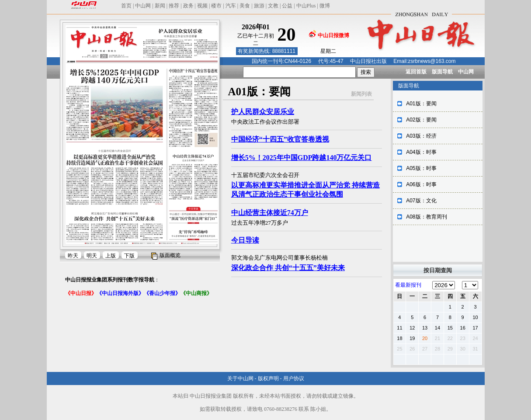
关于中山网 (240, 378)
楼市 (216, 6)
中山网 (143, 6)
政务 (188, 6)
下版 (129, 256)
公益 (287, 6)
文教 (273, 6)
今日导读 (245, 240)
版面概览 (170, 255)
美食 (245, 6)
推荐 (174, 6)
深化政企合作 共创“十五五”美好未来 (288, 268)
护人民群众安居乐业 (263, 112)
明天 (92, 256)
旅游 (259, 6)
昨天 (73, 256)
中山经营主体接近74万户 (270, 213)
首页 (126, 6)
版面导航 (442, 72)
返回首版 (416, 72)
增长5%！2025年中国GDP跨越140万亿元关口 (302, 158)
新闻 (160, 6)
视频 (202, 6)
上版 (111, 256)
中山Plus (306, 6)
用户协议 (294, 378)
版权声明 (268, 378)
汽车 (231, 6)
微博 (325, 6)
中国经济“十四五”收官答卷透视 (280, 139)
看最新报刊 (408, 285)
